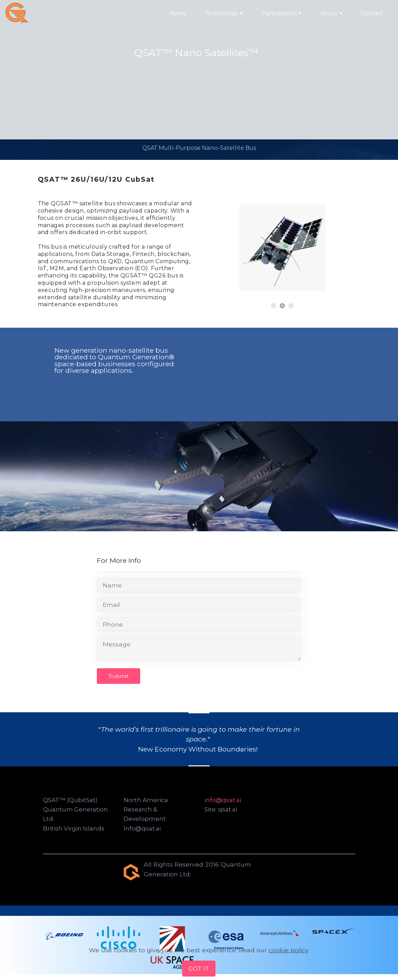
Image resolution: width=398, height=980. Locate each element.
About (329, 13)
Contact (372, 13)
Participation (279, 13)
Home (178, 13)
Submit (119, 676)
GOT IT (199, 968)
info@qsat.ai (223, 800)
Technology (221, 13)
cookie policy (288, 950)
